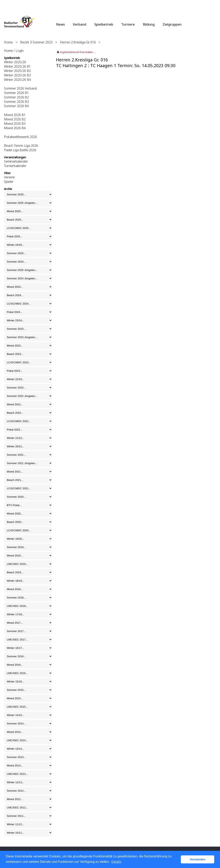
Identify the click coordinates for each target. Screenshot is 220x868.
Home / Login (14, 51)
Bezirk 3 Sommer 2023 (36, 42)
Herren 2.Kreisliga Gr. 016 (78, 42)
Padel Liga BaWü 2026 (20, 150)
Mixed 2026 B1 (15, 115)
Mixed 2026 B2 (15, 119)
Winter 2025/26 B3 (17, 75)
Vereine (9, 177)
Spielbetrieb (104, 24)
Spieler (9, 182)
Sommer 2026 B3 (16, 102)
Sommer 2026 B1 (16, 93)
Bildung (149, 24)
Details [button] (116, 862)
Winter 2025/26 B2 (17, 71)
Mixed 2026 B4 (15, 128)
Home (8, 42)
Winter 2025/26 (15, 62)
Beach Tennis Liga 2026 (21, 146)
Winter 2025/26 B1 (17, 66)
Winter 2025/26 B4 (17, 80)
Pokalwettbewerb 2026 (20, 137)
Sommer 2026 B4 (16, 106)
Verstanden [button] (198, 859)
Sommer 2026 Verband (20, 88)
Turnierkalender (15, 166)
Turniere (128, 24)
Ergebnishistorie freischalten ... (78, 52)
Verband (79, 24)
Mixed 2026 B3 (15, 124)
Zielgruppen (172, 24)
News (60, 24)
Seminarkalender (16, 161)
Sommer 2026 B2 (16, 97)
